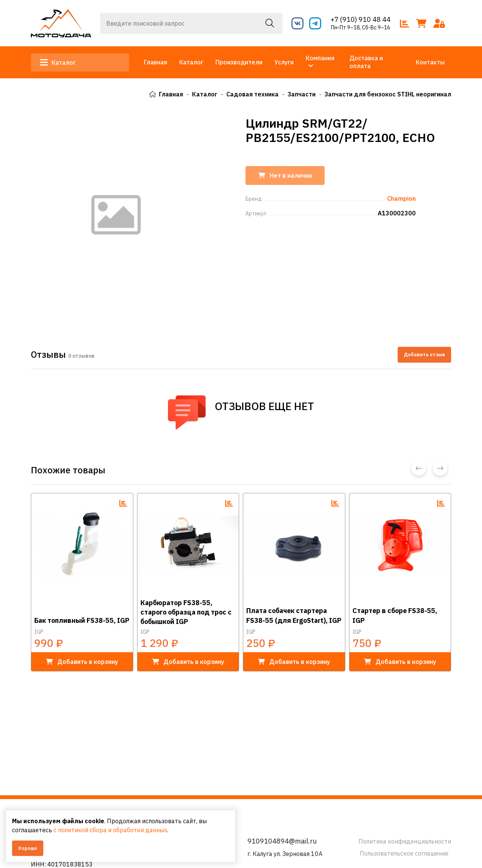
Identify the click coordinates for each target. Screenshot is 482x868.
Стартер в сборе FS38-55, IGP (395, 615)
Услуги (284, 62)
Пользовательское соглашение (404, 853)
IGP (39, 632)
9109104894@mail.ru (282, 841)
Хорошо (28, 848)
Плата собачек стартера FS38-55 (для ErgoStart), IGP (294, 615)
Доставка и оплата (366, 62)
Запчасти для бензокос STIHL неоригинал (388, 94)
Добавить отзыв (424, 355)
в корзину (82, 662)
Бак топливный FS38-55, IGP (82, 620)
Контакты (430, 62)
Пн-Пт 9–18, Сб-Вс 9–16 (361, 27)
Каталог (58, 63)
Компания (320, 58)
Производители (239, 62)
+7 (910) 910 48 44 (361, 19)
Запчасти (302, 94)
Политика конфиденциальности (405, 841)
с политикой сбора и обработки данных (110, 830)
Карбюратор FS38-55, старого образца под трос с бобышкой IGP (186, 612)
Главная (156, 62)
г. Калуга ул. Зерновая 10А (285, 854)
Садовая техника (252, 94)
